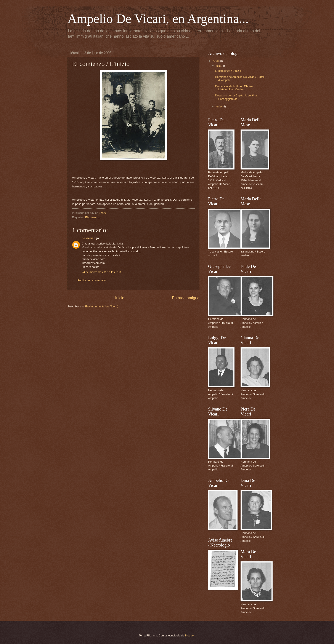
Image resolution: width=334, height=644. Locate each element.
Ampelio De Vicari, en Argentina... (158, 19)
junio (219, 106)
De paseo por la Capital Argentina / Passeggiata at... (237, 97)
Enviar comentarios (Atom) (102, 306)
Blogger (190, 635)
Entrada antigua (186, 298)
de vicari (87, 238)
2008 (216, 61)
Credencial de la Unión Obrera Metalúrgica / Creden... (234, 88)
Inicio (120, 298)
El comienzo (93, 217)
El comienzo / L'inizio (228, 71)
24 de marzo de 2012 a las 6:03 (101, 272)
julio (218, 66)
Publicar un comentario (92, 280)
